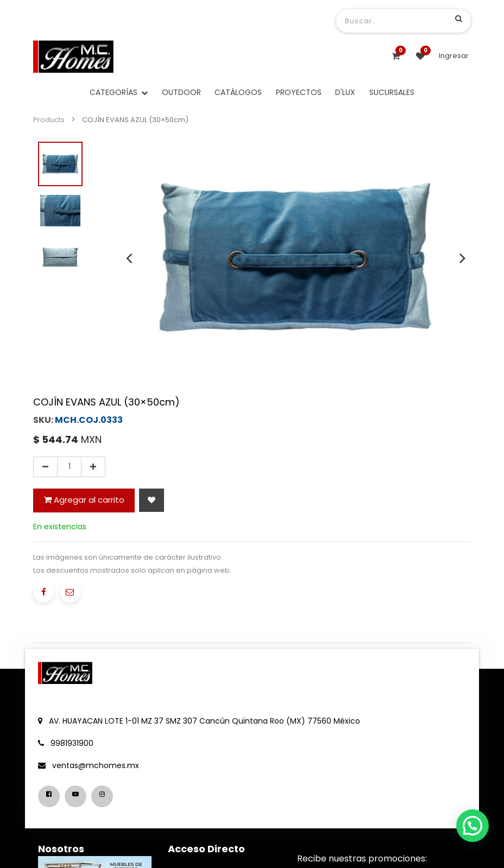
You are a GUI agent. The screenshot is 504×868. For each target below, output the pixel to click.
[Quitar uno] (45, 467)
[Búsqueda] (459, 18)
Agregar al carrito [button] (84, 500)
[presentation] (129, 258)
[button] (152, 500)
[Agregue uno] (93, 467)
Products (49, 120)
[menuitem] (181, 93)
